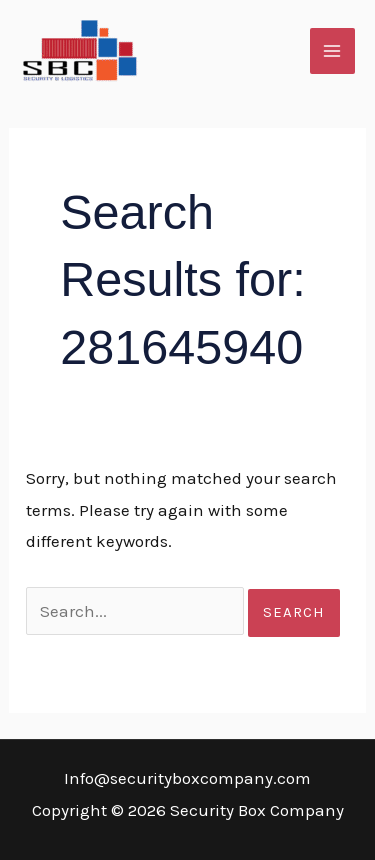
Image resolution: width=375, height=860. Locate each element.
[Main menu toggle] (333, 51)
